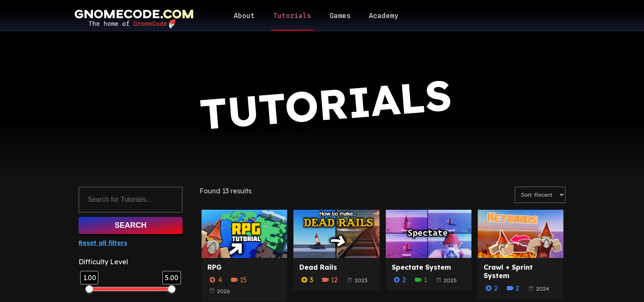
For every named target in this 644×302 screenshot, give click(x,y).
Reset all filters (103, 243)
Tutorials (292, 16)
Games (340, 16)
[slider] (89, 289)
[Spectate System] (429, 255)
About (244, 16)
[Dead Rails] (336, 255)
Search (131, 225)
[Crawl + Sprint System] (521, 255)
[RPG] (244, 255)
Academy (384, 16)
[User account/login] (550, 16)
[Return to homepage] (133, 19)
